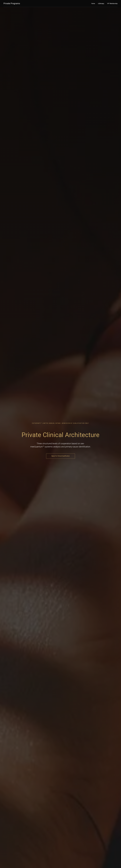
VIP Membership (112, 4)
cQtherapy (101, 4)
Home (93, 4)
